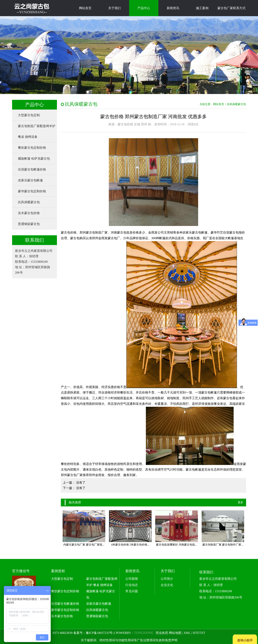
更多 (240, 502)
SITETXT (199, 633)
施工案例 (202, 8)
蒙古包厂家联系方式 (231, 8)
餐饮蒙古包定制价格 (32, 148)
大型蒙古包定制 (29, 115)
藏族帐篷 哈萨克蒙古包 (34, 159)
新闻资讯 (173, 8)
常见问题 (132, 591)
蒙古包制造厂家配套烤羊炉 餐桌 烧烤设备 (37, 131)
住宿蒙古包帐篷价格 (32, 169)
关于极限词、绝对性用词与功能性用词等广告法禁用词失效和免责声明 (129, 640)
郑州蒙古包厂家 (72, 475)
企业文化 (167, 585)
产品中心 (144, 8)
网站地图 (175, 633)
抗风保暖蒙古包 (29, 202)
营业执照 (162, 633)
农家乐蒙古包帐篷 (30, 180)
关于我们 (114, 8)
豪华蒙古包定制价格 (32, 191)
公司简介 (167, 579)
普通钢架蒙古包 (29, 224)
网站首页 (85, 8)
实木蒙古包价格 (29, 213)
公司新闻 (132, 579)
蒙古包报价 (237, 232)
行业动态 (132, 585)
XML (187, 633)
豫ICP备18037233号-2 (100, 633)
